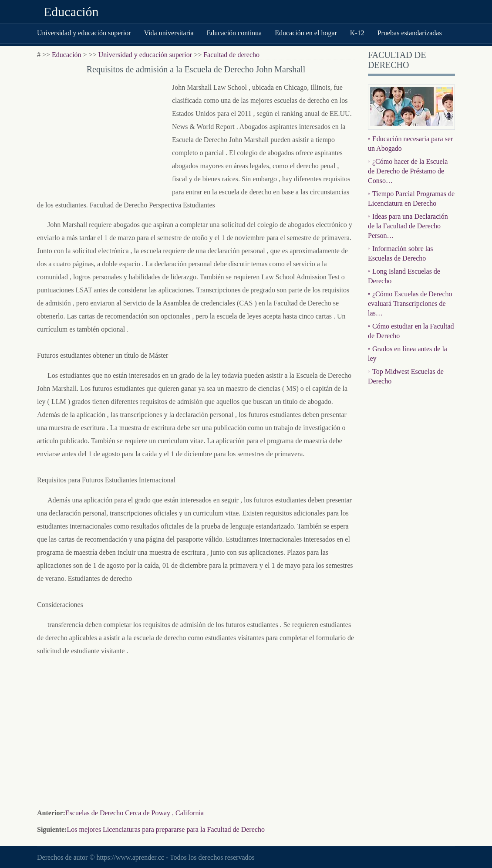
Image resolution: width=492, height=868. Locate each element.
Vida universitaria (168, 33)
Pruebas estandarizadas (410, 33)
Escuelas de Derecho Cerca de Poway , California (135, 813)
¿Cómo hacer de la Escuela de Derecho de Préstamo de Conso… (408, 171)
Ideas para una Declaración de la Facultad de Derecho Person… (408, 226)
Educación (71, 12)
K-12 (357, 33)
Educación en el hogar (306, 33)
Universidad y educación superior (84, 33)
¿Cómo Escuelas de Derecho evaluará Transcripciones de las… (410, 303)
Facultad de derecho (231, 55)
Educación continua (234, 33)
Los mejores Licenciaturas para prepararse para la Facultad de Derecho (165, 829)
